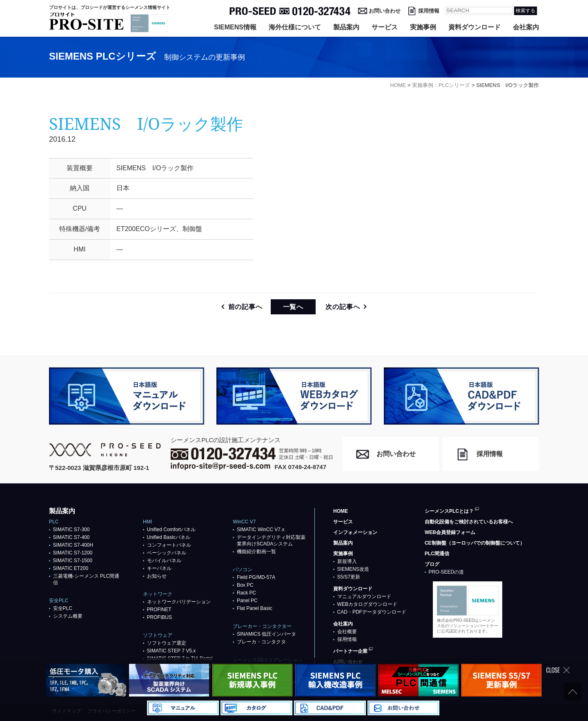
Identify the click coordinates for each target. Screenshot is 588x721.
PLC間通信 (437, 554)
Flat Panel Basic (255, 608)
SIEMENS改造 (353, 569)
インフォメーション (355, 532)
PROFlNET (159, 610)
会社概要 (347, 632)
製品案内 (346, 27)
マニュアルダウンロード (364, 596)
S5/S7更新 (349, 577)
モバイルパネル (164, 561)
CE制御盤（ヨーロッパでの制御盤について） (475, 543)
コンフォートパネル (169, 545)
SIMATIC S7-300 (71, 530)
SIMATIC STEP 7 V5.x (171, 651)
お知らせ (157, 576)
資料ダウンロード (474, 27)
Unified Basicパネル (169, 537)
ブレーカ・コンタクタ (261, 642)
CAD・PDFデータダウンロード (372, 612)
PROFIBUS (159, 617)
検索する (526, 11)
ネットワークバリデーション (179, 602)
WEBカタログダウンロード (367, 604)
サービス (385, 27)
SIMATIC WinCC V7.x (261, 530)
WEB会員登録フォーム (450, 532)
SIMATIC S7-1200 (73, 553)
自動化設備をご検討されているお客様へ (469, 522)
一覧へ (293, 307)
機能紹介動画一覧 (256, 552)
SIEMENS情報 (235, 27)
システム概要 (68, 616)
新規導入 (347, 561)
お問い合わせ (385, 11)
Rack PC (246, 593)
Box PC (245, 585)
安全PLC (63, 608)
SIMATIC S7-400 (71, 537)
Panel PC (247, 601)
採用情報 (429, 11)
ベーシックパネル (167, 553)
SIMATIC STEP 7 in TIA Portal (180, 659)
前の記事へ (245, 307)
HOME (341, 511)
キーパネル (159, 568)
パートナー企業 (350, 651)
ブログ (432, 564)
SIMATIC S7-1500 (73, 561)
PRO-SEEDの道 (447, 572)
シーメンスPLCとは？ (449, 511)
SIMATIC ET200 (71, 568)
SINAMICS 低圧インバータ (266, 634)
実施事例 (423, 27)
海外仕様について (295, 27)
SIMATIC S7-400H (73, 545)
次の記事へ (343, 307)
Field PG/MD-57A (256, 577)
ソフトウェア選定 (167, 643)
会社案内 (526, 27)
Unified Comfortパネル (171, 530)
